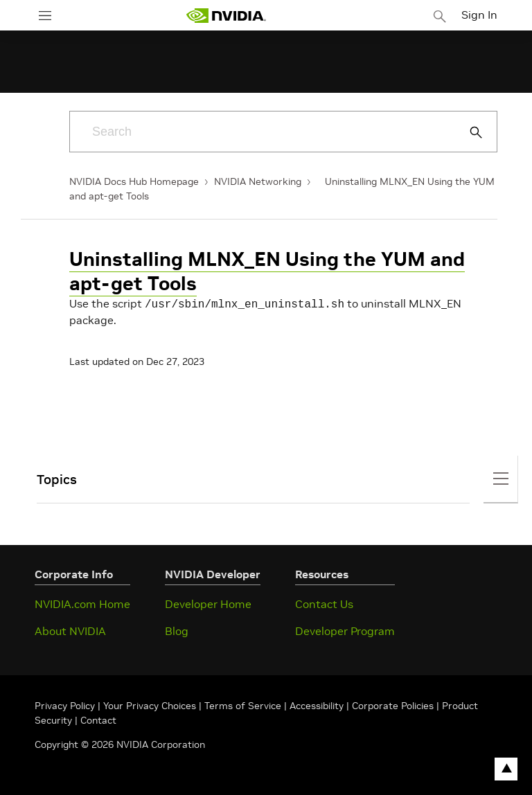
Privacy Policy (66, 704)
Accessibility (317, 704)
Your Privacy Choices (150, 704)
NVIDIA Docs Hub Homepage (134, 181)
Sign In (479, 15)
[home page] (226, 16)
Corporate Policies (393, 704)
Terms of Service (243, 704)
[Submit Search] (468, 132)
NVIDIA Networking (258, 181)
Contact (98, 719)
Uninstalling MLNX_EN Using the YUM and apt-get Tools (267, 271)
